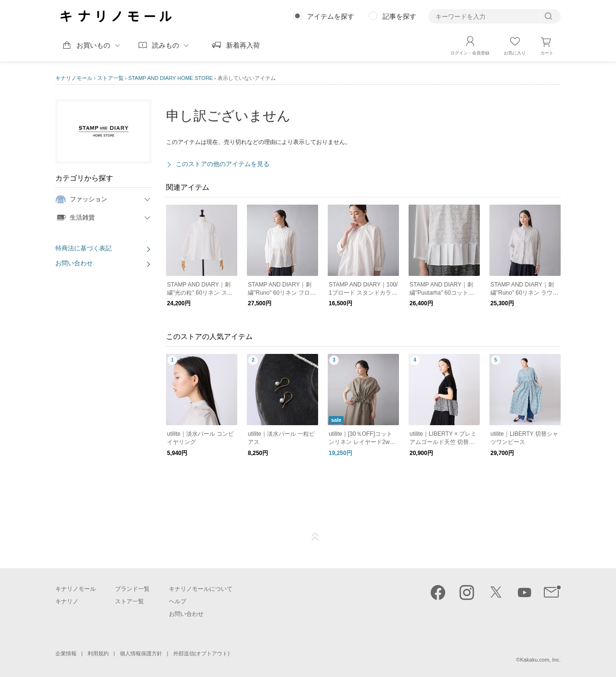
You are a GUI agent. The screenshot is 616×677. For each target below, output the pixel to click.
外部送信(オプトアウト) (201, 653)
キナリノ (67, 601)
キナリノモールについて (201, 589)
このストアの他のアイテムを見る (223, 164)
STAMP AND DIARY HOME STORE (171, 78)
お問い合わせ (74, 263)
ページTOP (315, 537)
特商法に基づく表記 (83, 248)
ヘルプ (178, 601)
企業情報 (66, 653)
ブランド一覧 (132, 589)
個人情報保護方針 (141, 653)
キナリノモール (74, 78)
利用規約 (98, 653)
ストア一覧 (110, 78)
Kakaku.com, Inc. (540, 660)
